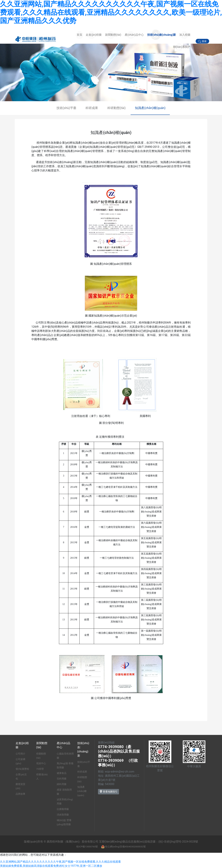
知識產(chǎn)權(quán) (150, 108)
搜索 (202, 41)
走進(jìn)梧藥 (94, 35)
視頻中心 (41, 763)
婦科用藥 (62, 784)
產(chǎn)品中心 (134, 35)
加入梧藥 (185, 35)
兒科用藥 (62, 779)
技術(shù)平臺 (66, 108)
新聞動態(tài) (113, 35)
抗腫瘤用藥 (63, 809)
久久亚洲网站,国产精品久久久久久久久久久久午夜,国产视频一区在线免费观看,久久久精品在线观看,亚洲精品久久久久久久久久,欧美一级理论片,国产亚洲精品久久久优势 (111, 12)
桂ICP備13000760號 (87, 847)
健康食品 (62, 773)
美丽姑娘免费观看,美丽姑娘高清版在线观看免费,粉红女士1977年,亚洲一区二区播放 (51, 866)
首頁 (79, 35)
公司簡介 (20, 754)
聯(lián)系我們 (182, 47)
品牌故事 (20, 794)
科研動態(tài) (116, 108)
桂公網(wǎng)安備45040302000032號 (125, 847)
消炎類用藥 (63, 815)
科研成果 (92, 108)
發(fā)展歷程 (22, 769)
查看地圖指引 (108, 791)
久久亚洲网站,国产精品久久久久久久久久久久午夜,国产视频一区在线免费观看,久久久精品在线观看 (60, 862)
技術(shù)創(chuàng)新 (162, 35)
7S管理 (40, 769)
